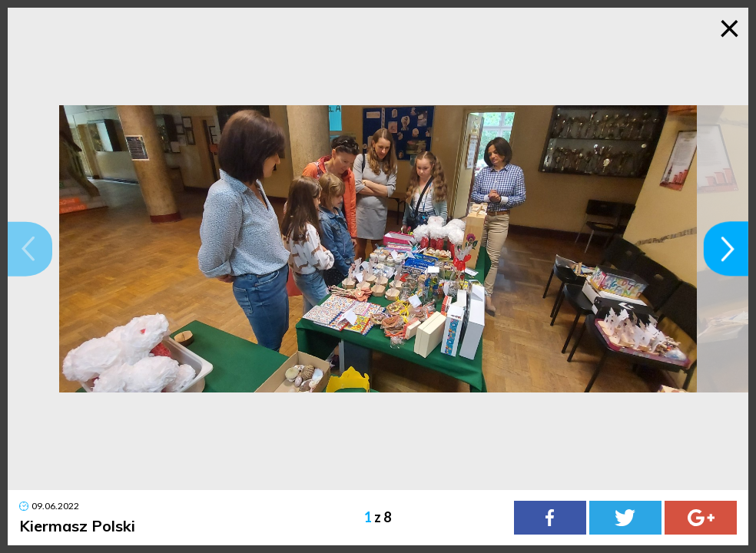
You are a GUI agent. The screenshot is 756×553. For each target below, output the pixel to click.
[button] (30, 249)
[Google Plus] (701, 518)
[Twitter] (625, 518)
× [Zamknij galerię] (729, 27)
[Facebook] (550, 518)
